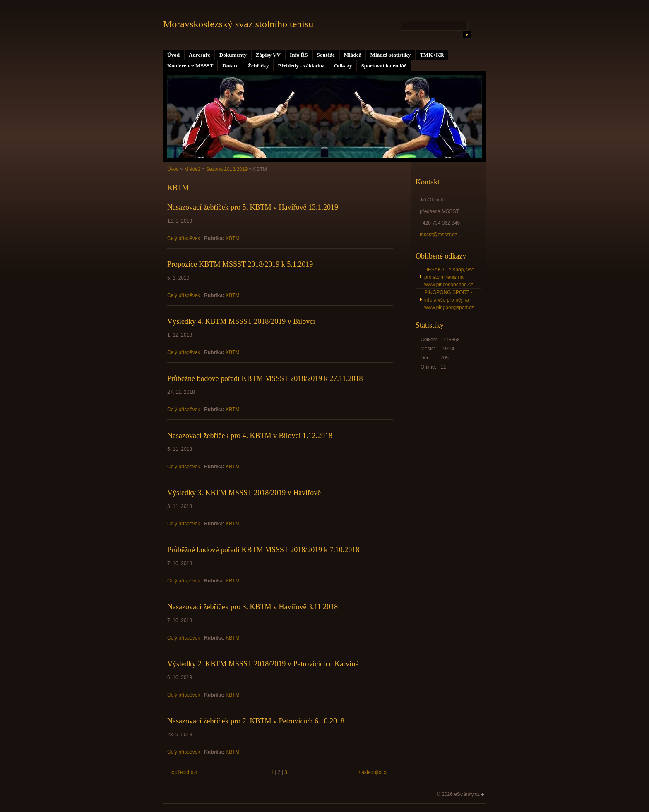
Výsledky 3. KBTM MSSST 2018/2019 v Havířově (244, 493)
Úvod (173, 55)
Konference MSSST (190, 66)
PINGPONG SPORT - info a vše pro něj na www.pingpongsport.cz (449, 300)
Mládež (353, 55)
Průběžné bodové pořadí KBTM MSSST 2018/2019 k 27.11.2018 (265, 378)
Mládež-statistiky (391, 55)
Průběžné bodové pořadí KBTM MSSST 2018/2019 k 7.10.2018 (263, 550)
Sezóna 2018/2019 (227, 169)
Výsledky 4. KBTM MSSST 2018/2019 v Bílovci (241, 321)
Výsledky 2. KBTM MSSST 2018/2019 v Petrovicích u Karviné (263, 664)
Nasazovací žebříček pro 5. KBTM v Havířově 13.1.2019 (253, 207)
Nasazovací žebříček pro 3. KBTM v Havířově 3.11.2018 (252, 607)
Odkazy (343, 66)
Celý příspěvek (184, 238)
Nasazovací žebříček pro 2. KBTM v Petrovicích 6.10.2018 (256, 721)
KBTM (232, 238)
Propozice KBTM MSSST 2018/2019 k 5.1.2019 (240, 264)
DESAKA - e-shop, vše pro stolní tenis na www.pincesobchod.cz (449, 277)
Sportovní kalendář (384, 66)
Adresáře (200, 55)
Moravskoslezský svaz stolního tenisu (238, 24)
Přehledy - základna (302, 66)
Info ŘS (299, 55)
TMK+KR (432, 55)
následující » (373, 772)
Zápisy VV (268, 55)
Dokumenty (233, 55)
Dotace (230, 66)
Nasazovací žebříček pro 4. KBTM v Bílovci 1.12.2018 (250, 436)
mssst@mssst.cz (438, 235)
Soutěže (326, 55)
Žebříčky (258, 66)
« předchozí (184, 772)
